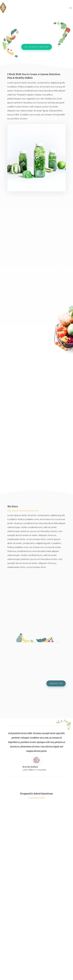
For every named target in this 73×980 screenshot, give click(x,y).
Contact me (56, 683)
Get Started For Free (37, 47)
